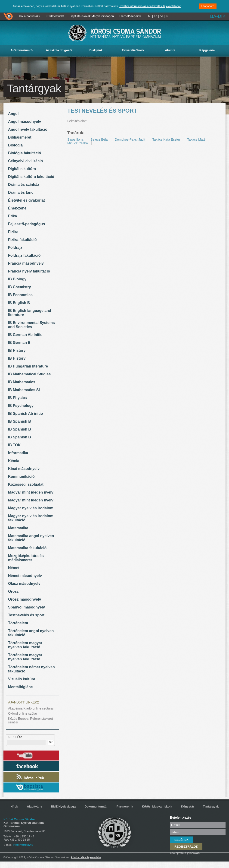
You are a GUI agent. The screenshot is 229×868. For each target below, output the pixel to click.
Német (14, 568)
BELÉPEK (181, 840)
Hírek (14, 806)
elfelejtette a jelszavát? (185, 853)
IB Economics (20, 295)
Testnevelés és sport (26, 615)
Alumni (170, 50)
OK (51, 742)
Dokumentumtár (96, 806)
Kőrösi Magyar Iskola (157, 806)
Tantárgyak (211, 806)
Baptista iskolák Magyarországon (92, 16)
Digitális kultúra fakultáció (31, 177)
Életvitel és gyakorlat (26, 200)
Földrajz (15, 248)
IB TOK (14, 445)
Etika (12, 216)
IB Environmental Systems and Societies (31, 325)
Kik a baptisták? (30, 16)
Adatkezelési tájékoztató (86, 857)
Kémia (14, 461)
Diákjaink (96, 50)
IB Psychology (21, 406)
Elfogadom (208, 6)
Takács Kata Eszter (166, 139)
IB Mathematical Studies (29, 374)
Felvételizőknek (133, 50)
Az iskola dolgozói (59, 50)
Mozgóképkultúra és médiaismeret (26, 558)
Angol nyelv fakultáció (28, 129)
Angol (13, 114)
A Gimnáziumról (22, 50)
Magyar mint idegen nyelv (31, 492)
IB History (17, 350)
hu (150, 16)
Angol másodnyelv (25, 122)
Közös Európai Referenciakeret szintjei (31, 720)
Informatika (18, 453)
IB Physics (17, 398)
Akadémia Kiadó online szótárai (31, 708)
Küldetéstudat (55, 16)
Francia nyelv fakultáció (29, 271)
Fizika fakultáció (22, 240)
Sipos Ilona (75, 139)
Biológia (15, 145)
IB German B (19, 343)
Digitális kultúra (22, 169)
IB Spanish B (20, 421)
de (161, 16)
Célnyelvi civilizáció (25, 161)
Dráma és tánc (21, 192)
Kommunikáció (21, 477)
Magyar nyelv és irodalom (31, 508)
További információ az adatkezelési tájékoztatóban (150, 6)
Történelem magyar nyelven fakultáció (25, 645)
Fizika (13, 232)
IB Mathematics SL (25, 390)
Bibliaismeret (20, 137)
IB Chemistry (20, 287)
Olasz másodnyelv (24, 584)
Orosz (13, 591)
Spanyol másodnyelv (26, 607)
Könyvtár (188, 806)
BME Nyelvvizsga (63, 806)
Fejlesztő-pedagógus (26, 224)
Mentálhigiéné (20, 687)
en (155, 16)
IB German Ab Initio (25, 335)
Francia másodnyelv (26, 263)
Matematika (18, 528)
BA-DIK (218, 16)
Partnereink (125, 806)
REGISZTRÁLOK (186, 847)
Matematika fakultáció (27, 548)
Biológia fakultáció (25, 153)
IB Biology (17, 279)
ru (167, 16)
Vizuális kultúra (22, 679)
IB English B (19, 303)
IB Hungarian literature (28, 366)
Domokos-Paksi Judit (130, 139)
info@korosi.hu (23, 845)
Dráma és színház (24, 185)
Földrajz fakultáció (24, 255)
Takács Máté (197, 139)
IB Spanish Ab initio (26, 413)
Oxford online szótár (23, 713)
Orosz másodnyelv (25, 599)
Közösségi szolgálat (26, 484)
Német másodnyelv (25, 576)
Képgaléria (207, 50)
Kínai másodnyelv (24, 469)
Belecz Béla (99, 139)
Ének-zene (17, 208)
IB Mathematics (22, 382)
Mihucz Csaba (78, 143)
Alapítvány (34, 806)
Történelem (18, 623)
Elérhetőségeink (130, 16)
